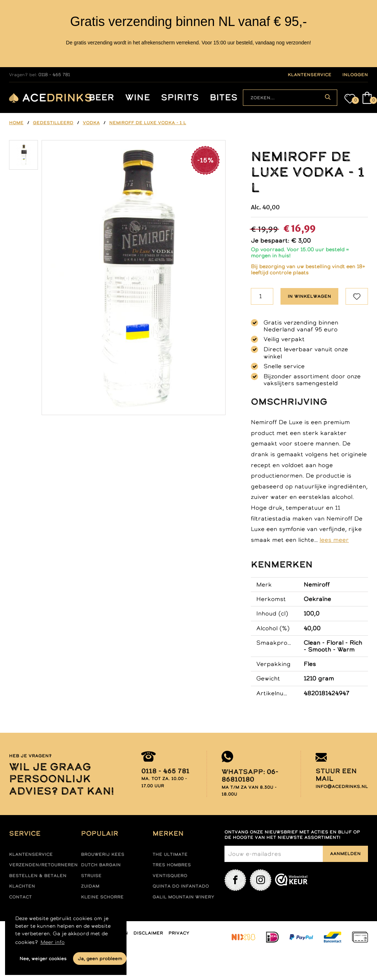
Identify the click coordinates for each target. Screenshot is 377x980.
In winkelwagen (309, 296)
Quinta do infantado (181, 886)
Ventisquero (170, 876)
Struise (91, 876)
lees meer (334, 540)
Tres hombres (172, 865)
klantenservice (310, 75)
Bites (224, 98)
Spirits (180, 98)
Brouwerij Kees (103, 854)
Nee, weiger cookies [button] (43, 959)
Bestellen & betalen (38, 876)
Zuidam (90, 886)
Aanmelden (345, 854)
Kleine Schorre (102, 897)
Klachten (22, 886)
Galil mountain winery (183, 897)
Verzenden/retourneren (43, 865)
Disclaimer (148, 933)
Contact (20, 897)
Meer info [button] (53, 942)
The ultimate (170, 854)
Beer (101, 98)
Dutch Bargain (101, 865)
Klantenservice (31, 854)
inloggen (355, 75)
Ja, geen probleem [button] (100, 959)
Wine (138, 98)
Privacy (179, 933)
